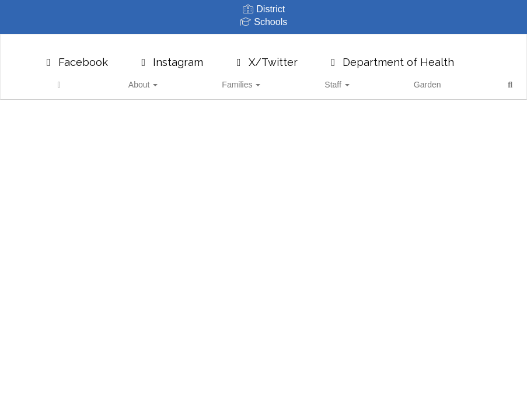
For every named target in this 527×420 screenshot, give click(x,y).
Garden (348, 79)
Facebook (75, 56)
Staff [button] (304, 79)
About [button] (203, 79)
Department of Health (391, 56)
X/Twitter (265, 56)
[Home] (166, 79)
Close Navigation (437, 83)
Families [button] (255, 79)
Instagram (170, 56)
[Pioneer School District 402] (264, 42)
